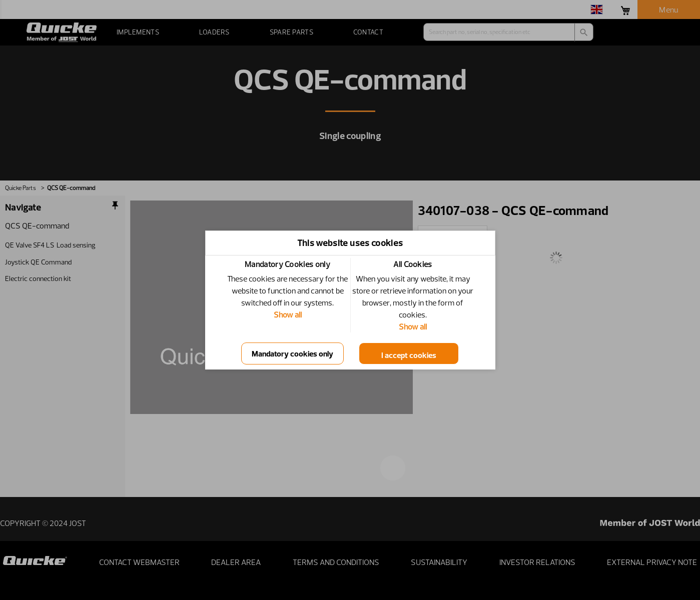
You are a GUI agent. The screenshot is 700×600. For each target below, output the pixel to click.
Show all (288, 314)
